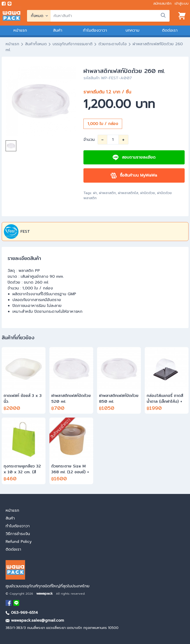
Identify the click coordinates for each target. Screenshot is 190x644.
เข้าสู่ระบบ (182, 4)
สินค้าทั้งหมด (36, 44)
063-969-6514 (22, 613)
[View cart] (182, 16)
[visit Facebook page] (4, 4)
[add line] (9, 4)
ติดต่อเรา (170, 30)
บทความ (132, 30)
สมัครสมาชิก (162, 4)
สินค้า (58, 30)
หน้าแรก (20, 30)
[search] (110, 16)
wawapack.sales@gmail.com (35, 620)
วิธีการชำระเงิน (18, 534)
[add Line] (16, 603)
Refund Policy (19, 542)
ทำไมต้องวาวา (95, 30)
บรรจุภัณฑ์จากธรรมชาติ (72, 44)
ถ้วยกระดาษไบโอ (113, 44)
